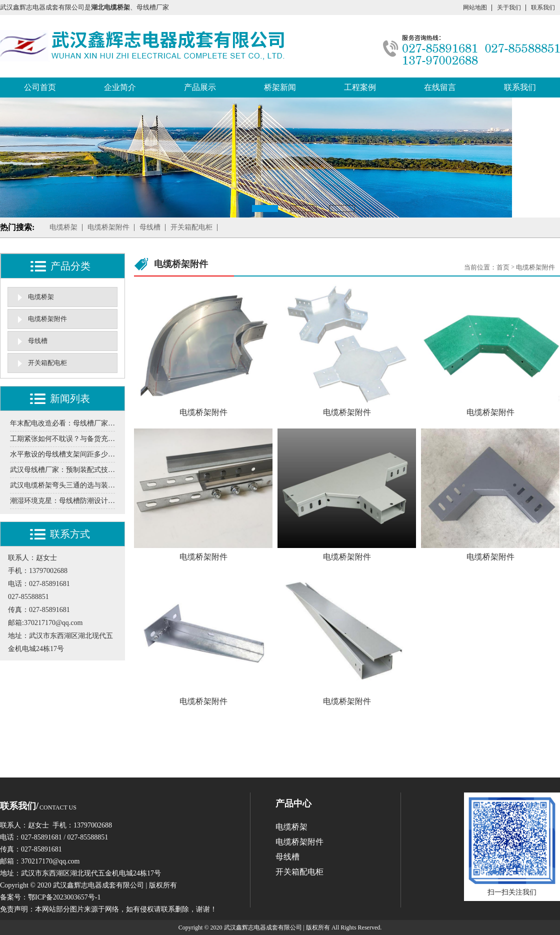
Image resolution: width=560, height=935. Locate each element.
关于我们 (509, 7)
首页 (503, 267)
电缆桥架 (63, 227)
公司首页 (40, 87)
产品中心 (293, 803)
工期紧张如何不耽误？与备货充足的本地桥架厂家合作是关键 (62, 439)
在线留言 (440, 87)
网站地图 (475, 7)
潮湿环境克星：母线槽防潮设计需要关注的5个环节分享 (62, 501)
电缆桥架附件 (108, 227)
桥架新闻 (280, 87)
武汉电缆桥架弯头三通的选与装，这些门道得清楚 (62, 485)
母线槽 (150, 227)
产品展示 (200, 87)
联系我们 (543, 7)
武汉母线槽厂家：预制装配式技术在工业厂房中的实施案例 (62, 470)
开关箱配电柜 (191, 227)
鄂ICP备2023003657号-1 (64, 897)
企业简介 (120, 87)
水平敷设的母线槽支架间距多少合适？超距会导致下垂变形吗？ (62, 454)
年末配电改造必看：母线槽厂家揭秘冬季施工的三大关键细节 (62, 423)
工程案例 (360, 87)
